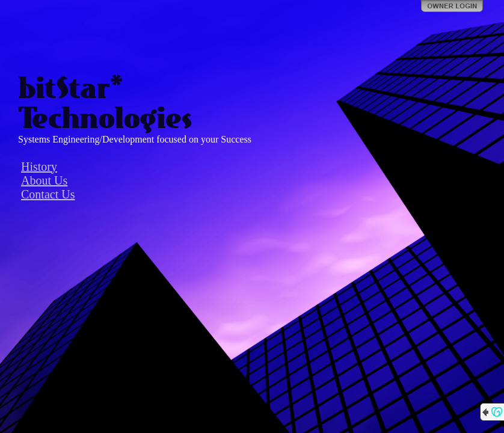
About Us (44, 180)
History (39, 167)
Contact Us (48, 194)
